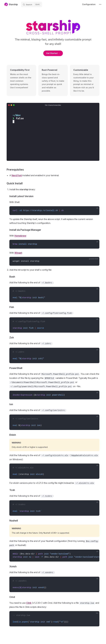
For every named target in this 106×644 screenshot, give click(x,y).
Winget (18, 253)
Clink (29, 603)
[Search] (32, 4)
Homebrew (20, 236)
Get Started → (53, 53)
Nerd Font (17, 175)
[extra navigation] (100, 4)
